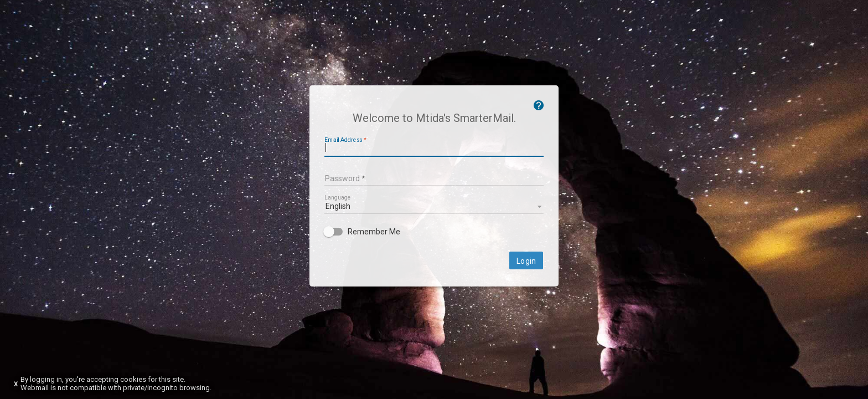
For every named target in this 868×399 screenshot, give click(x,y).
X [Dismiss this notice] (16, 384)
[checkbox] (434, 232)
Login (526, 261)
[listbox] (434, 206)
